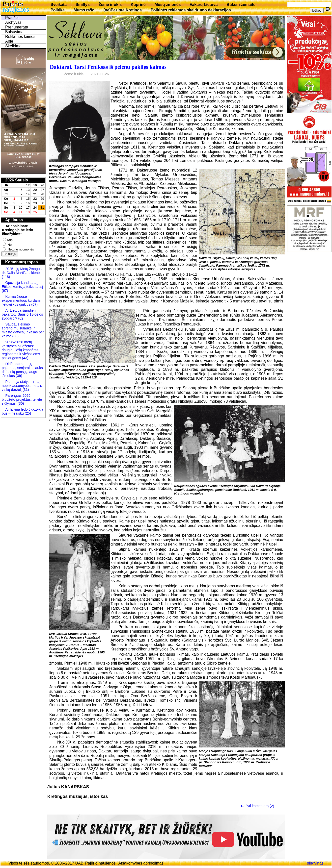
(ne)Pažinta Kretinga (123, 10)
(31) (25, 390)
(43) (25, 358)
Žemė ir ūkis (110, 5)
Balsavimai (15, 32)
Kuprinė (138, 5)
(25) (28, 413)
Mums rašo (84, 10)
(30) (20, 403)
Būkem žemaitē (241, 5)
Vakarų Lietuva (204, 5)
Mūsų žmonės (168, 5)
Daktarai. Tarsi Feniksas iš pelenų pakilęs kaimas (108, 67)
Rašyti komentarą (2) (258, 806)
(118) (6, 277)
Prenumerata (17, 27)
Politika (58, 10)
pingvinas (315, 863)
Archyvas (13, 22)
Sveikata (59, 5)
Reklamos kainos (20, 37)
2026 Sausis (17, 180)
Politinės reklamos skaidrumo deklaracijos (191, 10)
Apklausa (14, 220)
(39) (19, 376)
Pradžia (12, 18)
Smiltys (83, 5)
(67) (5, 291)
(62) (21, 318)
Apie (9, 41)
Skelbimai (14, 46)
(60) (15, 336)
